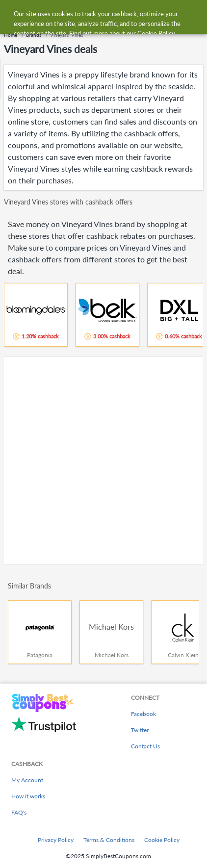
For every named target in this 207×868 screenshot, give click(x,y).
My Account (27, 780)
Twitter (140, 730)
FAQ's (19, 812)
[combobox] (113, 14)
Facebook (143, 714)
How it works (28, 796)
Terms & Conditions (109, 840)
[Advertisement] (103, 460)
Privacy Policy (56, 840)
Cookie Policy (162, 840)
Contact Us (145, 746)
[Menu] (13, 14)
